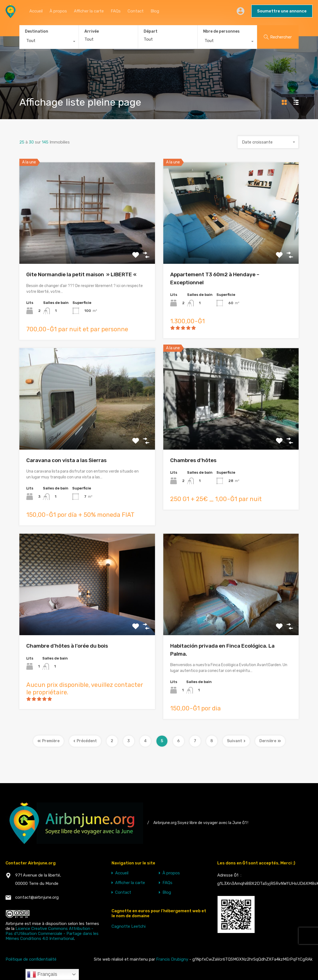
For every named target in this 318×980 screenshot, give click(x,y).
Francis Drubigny (172, 959)
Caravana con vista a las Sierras (66, 460)
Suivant (236, 741)
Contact (136, 11)
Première (48, 741)
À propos (58, 11)
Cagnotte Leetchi (129, 926)
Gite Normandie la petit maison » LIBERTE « (82, 274)
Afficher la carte (89, 11)
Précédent (85, 741)
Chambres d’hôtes (193, 460)
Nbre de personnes (221, 31)
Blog (155, 11)
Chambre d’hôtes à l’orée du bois (67, 646)
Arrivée (92, 32)
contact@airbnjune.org (37, 897)
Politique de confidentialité (31, 959)
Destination (37, 31)
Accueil (36, 11)
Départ (151, 32)
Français (42, 974)
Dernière (270, 741)
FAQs (116, 11)
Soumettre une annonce (282, 11)
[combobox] (49, 42)
